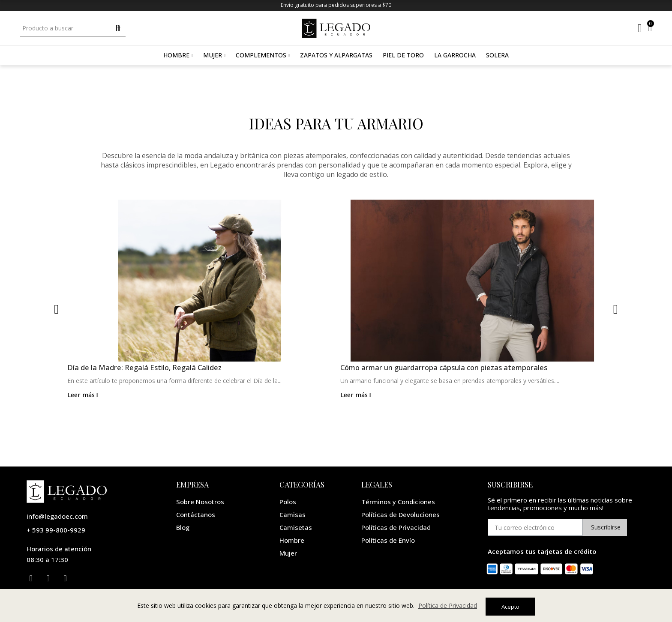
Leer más (83, 395)
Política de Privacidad (448, 607)
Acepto (510, 607)
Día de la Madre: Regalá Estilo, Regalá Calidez (148, 368)
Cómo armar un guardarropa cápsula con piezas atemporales (451, 368)
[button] (57, 309)
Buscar (118, 28)
